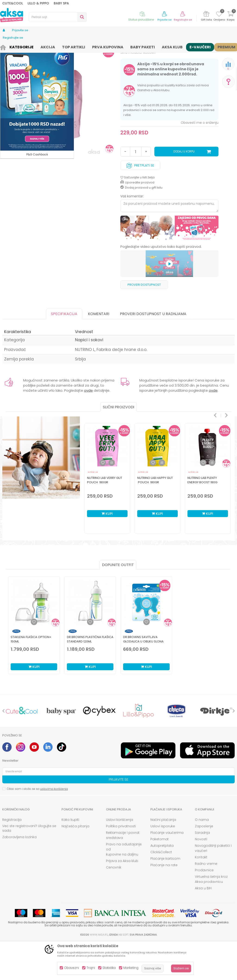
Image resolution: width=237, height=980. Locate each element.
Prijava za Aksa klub (122, 899)
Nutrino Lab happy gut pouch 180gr (155, 518)
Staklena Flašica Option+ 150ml (31, 677)
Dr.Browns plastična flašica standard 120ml (90, 677)
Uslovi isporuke (163, 864)
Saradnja (202, 871)
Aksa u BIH (203, 926)
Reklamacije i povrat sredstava (123, 873)
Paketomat (160, 877)
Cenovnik (114, 906)
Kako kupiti (70, 858)
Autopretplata (162, 884)
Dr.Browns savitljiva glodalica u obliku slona (143, 677)
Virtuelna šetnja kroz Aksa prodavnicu (211, 917)
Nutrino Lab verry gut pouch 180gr (105, 518)
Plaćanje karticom (165, 897)
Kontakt (201, 895)
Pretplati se (140, 203)
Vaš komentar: (132, 234)
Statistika (109, 968)
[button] (58, 17)
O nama (202, 858)
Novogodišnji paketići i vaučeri (213, 886)
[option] (170, 266)
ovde (88, 429)
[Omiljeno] (219, 15)
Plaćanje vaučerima (167, 871)
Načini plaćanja (163, 858)
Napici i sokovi (78, 47)
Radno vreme (206, 902)
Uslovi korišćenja (120, 858)
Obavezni (72, 968)
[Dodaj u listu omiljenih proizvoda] (34, 660)
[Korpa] (231, 17)
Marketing (131, 968)
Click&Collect (161, 890)
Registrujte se (183, 20)
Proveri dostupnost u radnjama (153, 352)
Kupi (107, 552)
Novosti (201, 877)
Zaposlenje (204, 864)
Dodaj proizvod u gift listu (141, 226)
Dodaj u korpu (184, 190)
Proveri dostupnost (144, 323)
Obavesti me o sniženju (200, 161)
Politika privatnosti (121, 864)
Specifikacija (64, 352)
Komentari (99, 352)
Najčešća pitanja (75, 864)
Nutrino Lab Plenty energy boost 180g (202, 518)
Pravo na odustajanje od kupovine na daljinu (124, 887)
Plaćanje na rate (164, 903)
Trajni (91, 968)
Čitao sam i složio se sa (37, 827)
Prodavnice (204, 908)
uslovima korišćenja (54, 827)
